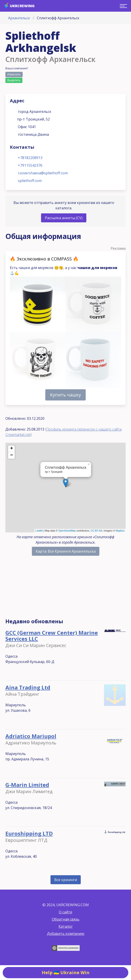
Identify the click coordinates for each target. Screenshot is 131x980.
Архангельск (19, 18)
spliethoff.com (30, 181)
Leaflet (39, 531)
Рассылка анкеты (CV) (64, 218)
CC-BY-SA (96, 531)
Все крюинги (66, 880)
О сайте (65, 912)
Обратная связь (66, 919)
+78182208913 (30, 158)
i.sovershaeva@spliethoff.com (43, 173)
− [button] (12, 455)
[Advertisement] (65, 589)
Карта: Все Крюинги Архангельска (66, 551)
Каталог (66, 926)
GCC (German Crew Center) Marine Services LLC (52, 636)
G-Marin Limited (27, 785)
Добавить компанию (66, 934)
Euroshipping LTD (29, 833)
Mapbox (120, 531)
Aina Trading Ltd (28, 687)
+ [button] (12, 449)
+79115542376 (30, 165)
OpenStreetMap (67, 531)
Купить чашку (65, 395)
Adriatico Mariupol (31, 736)
